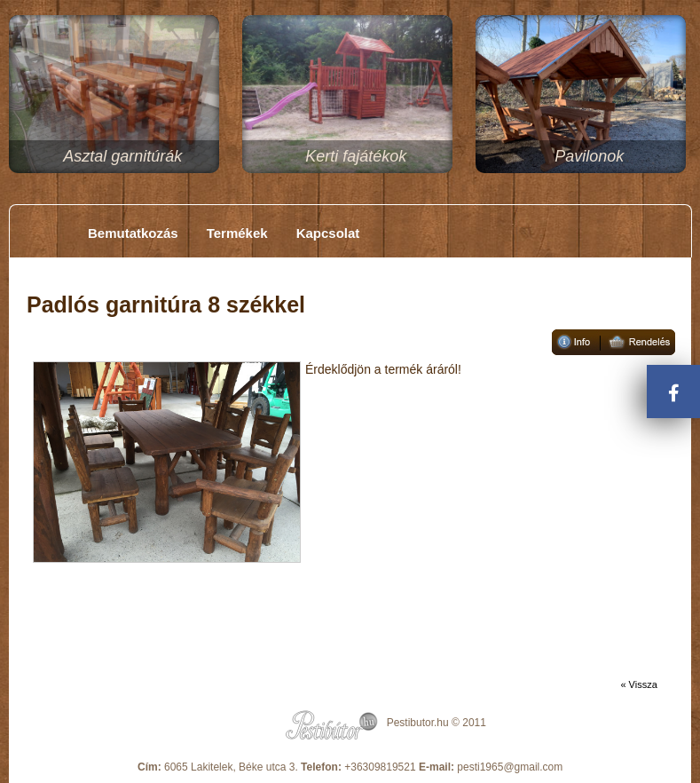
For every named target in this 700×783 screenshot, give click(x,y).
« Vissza (638, 684)
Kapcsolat (328, 233)
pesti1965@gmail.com (510, 767)
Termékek (237, 233)
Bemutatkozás (133, 233)
